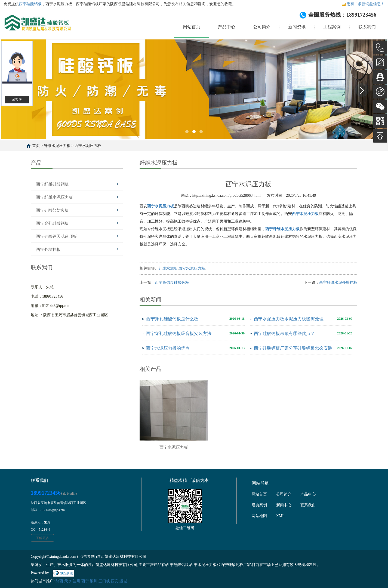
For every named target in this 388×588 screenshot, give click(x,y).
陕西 (59, 581)
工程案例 (332, 27)
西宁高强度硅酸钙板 (172, 283)
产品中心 (227, 27)
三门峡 (104, 581)
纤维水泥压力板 (57, 146)
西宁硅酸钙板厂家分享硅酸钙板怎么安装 (293, 348)
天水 (68, 581)
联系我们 (367, 27)
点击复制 (87, 557)
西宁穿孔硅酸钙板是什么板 (172, 319)
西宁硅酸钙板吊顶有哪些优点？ (284, 333)
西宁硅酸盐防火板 (53, 210)
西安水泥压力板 (192, 268)
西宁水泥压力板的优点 (168, 348)
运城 (123, 581)
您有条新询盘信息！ (363, 4)
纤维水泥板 (168, 268)
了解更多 (42, 538)
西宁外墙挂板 (48, 250)
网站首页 (192, 27)
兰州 (76, 581)
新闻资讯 (297, 27)
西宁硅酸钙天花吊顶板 (57, 236)
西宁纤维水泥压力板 (55, 197)
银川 (94, 581)
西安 (115, 581)
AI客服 (17, 100)
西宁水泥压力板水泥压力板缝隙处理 (289, 319)
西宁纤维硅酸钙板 (53, 184)
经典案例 (259, 505)
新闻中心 (284, 505)
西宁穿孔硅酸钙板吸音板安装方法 (179, 333)
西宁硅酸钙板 (30, 4)
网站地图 (259, 516)
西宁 (85, 581)
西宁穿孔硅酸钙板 (53, 223)
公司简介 (262, 27)
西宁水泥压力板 (88, 146)
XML (280, 516)
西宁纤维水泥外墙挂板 (338, 283)
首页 (36, 146)
